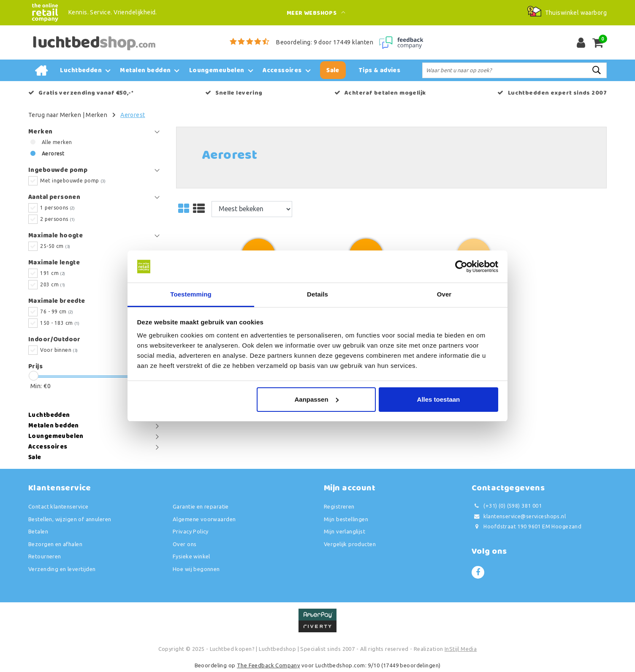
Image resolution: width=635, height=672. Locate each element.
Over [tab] (444, 294)
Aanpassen (317, 399)
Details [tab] (317, 294)
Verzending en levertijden (62, 569)
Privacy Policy (191, 531)
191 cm (53, 273)
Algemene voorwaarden (204, 519)
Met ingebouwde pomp (73, 181)
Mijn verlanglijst (345, 531)
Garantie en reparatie (201, 506)
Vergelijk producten (350, 544)
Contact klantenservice (58, 506)
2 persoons (57, 219)
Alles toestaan (439, 399)
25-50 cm (55, 246)
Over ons (185, 544)
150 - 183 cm (60, 323)
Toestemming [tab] (191, 294)
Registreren (339, 506)
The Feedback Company (268, 665)
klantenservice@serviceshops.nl (519, 516)
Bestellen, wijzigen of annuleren (70, 519)
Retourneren (45, 556)
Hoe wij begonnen (196, 569)
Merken (96, 115)
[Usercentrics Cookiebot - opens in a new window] (461, 267)
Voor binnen (59, 350)
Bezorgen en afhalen (55, 544)
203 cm (53, 284)
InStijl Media (461, 649)
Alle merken (57, 142)
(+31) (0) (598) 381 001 (507, 506)
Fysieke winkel (191, 556)
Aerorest (133, 115)
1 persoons (57, 208)
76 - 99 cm (57, 312)
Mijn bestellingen (346, 519)
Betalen (38, 531)
